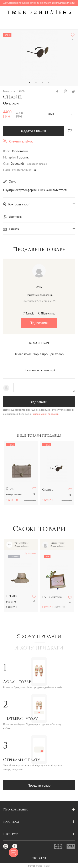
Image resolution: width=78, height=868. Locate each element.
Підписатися (39, 323)
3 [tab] (42, 83)
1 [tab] (30, 83)
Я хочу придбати (39, 648)
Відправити (38, 402)
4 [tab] (48, 83)
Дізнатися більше (37, 164)
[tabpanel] (39, 55)
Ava (39, 287)
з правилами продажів (46, 414)
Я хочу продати (39, 637)
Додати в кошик (33, 131)
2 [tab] (36, 83)
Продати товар (39, 785)
